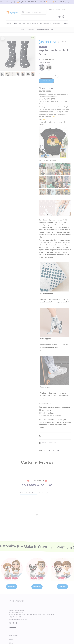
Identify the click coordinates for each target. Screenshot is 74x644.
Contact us (13, 630)
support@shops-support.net (18, 617)
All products (30, 30)
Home (23, 30)
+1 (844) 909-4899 (15, 615)
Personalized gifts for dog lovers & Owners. (52, 123)
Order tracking (14, 633)
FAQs (11, 637)
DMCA (11, 641)
